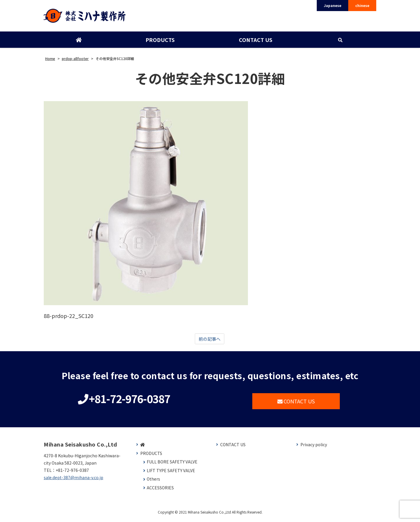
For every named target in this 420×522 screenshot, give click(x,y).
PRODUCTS (160, 42)
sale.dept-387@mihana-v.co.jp (73, 480)
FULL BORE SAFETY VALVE (172, 465)
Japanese (332, 5)
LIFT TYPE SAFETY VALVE (171, 473)
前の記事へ (209, 341)
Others (153, 482)
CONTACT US (255, 42)
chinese (362, 5)
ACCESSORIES (160, 491)
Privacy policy (314, 448)
